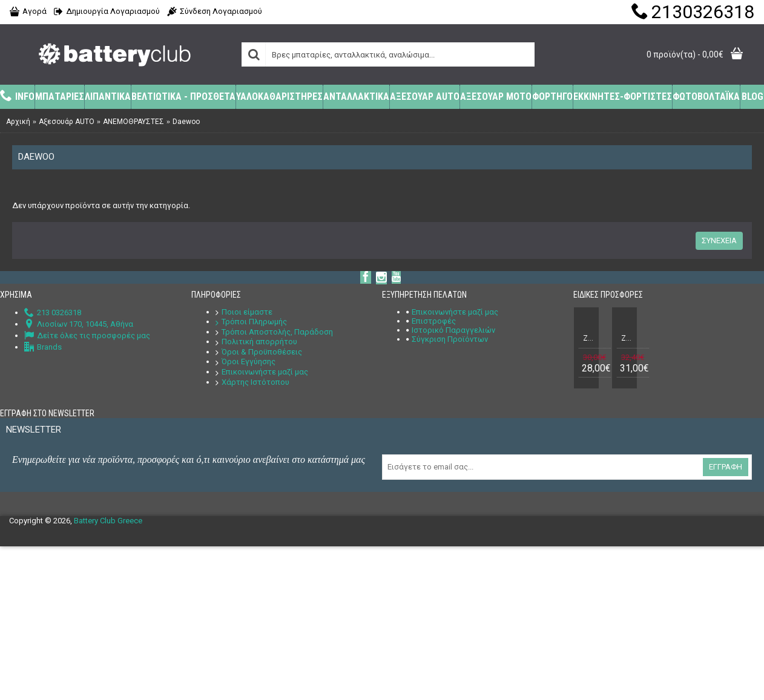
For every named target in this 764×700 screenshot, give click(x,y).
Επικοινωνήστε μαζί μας (262, 372)
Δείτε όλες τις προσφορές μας (87, 335)
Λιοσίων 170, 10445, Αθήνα (79, 324)
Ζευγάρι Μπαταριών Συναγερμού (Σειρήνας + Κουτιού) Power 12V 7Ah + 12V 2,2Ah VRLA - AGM (627, 338)
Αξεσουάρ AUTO (67, 122)
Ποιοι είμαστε (244, 312)
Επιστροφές (431, 321)
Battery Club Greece (108, 521)
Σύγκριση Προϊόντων (447, 339)
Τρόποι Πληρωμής (251, 322)
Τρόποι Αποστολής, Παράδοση (274, 332)
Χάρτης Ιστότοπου (252, 382)
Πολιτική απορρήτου (256, 342)
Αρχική (18, 122)
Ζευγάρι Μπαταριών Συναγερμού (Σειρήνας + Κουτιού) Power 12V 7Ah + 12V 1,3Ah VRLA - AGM (588, 338)
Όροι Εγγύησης (245, 361)
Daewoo (186, 122)
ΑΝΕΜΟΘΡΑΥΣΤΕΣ (133, 122)
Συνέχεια (719, 240)
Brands (43, 347)
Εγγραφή (726, 467)
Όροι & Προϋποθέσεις (259, 352)
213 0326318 (53, 312)
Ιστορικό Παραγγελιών (451, 330)
